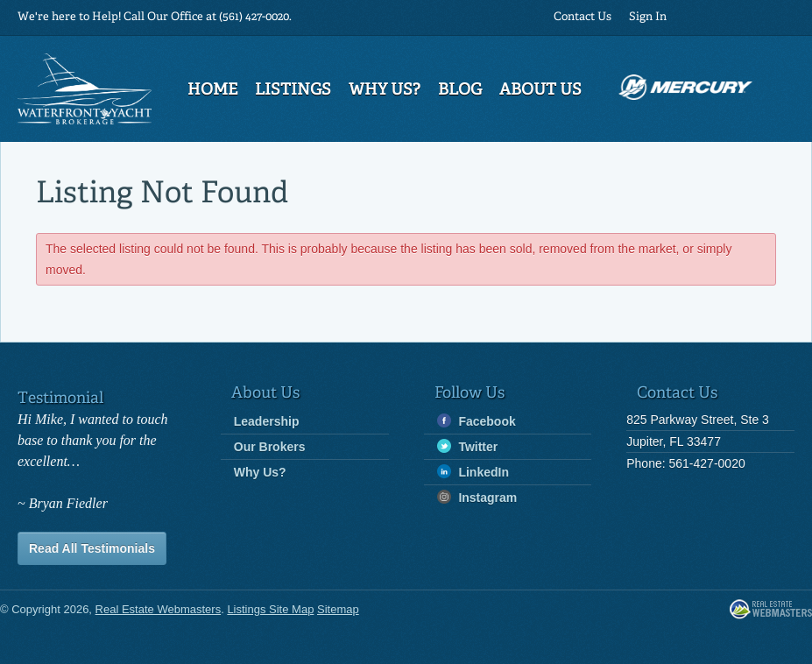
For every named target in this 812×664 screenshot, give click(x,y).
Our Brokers (270, 447)
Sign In (648, 17)
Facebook (477, 421)
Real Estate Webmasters (771, 610)
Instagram (477, 497)
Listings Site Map (270, 609)
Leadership (267, 421)
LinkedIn (473, 472)
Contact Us (583, 17)
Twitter (468, 446)
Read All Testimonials (92, 548)
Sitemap (338, 609)
